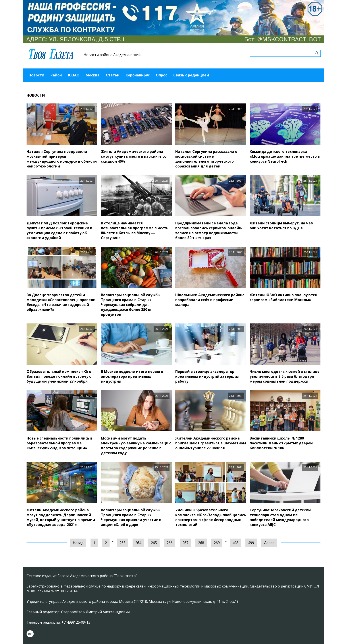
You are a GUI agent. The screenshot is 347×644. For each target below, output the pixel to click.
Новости (36, 75)
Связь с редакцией (191, 75)
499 (251, 543)
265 (154, 543)
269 (217, 543)
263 (122, 543)
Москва (93, 75)
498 (235, 543)
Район (56, 75)
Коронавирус (138, 75)
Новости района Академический (112, 55)
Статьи (113, 75)
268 (201, 543)
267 (185, 543)
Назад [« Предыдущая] (78, 543)
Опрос (161, 75)
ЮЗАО (74, 75)
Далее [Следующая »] (269, 543)
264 (138, 543)
